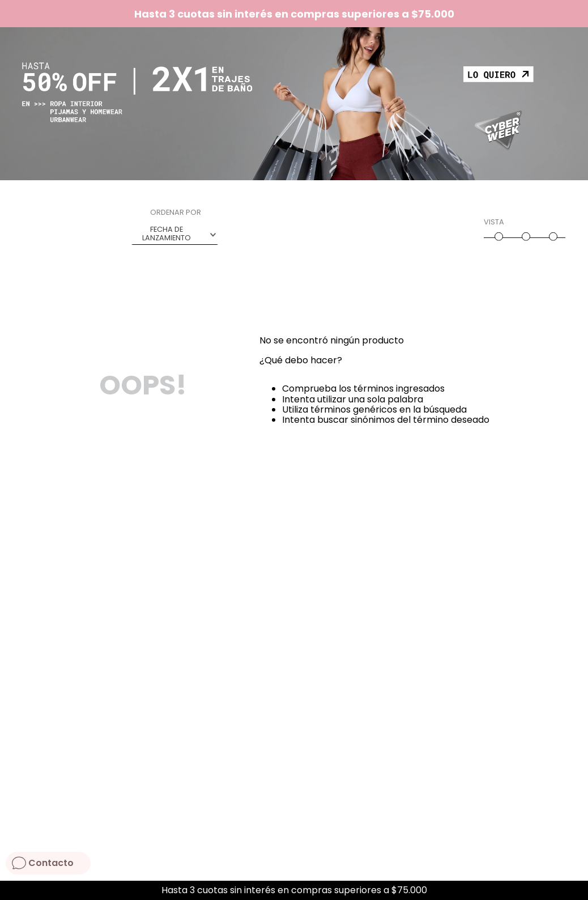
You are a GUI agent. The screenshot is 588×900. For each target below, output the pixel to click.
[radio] (497, 232)
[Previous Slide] (13, 891)
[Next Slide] (575, 891)
